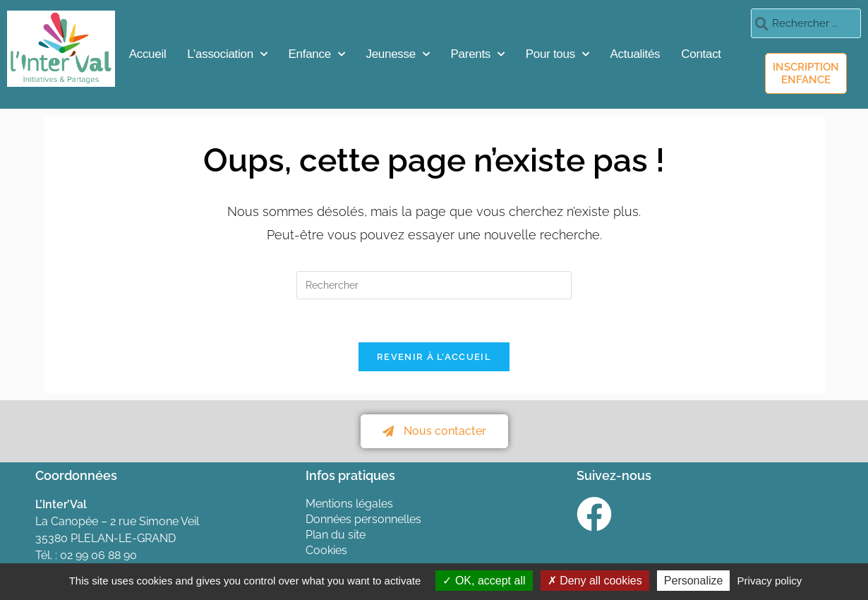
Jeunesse (398, 54)
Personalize (694, 581)
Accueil (148, 54)
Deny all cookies (595, 581)
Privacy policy (770, 581)
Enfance (317, 54)
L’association (227, 54)
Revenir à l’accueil (434, 357)
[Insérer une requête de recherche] (434, 285)
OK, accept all (484, 581)
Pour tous (557, 54)
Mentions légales (349, 504)
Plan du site (336, 535)
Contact (701, 54)
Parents (478, 54)
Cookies (326, 550)
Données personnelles (363, 519)
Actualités (635, 54)
